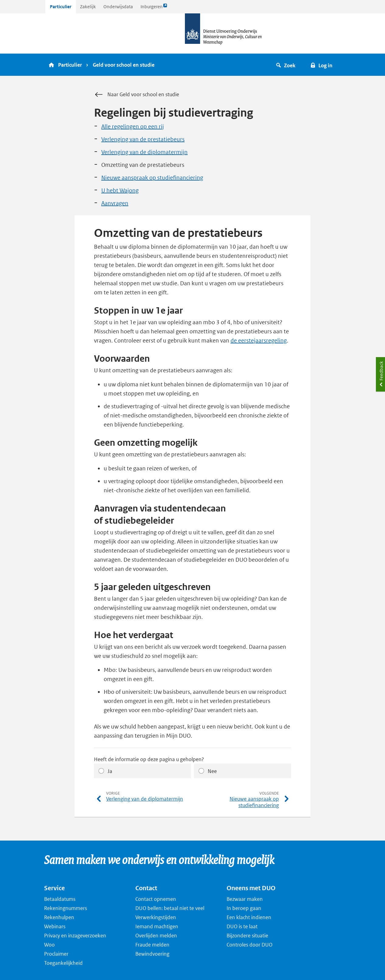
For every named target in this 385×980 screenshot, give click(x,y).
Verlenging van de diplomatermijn (144, 152)
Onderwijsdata (118, 7)
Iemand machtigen (157, 926)
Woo (49, 945)
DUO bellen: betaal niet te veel (170, 908)
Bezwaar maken (245, 899)
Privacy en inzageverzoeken (75, 936)
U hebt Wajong (120, 190)
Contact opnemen (156, 899)
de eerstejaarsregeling (259, 341)
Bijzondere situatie (247, 936)
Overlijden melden (156, 936)
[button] (287, 65)
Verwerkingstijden (156, 917)
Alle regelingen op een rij (133, 126)
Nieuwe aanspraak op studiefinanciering (152, 178)
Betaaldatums (60, 899)
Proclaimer (56, 954)
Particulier (61, 7)
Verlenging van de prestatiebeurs (143, 139)
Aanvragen (115, 203)
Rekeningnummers (66, 908)
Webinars (55, 926)
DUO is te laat (242, 926)
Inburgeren (154, 8)
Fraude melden (152, 945)
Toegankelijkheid (63, 963)
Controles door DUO (250, 945)
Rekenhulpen (59, 917)
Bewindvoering (152, 954)
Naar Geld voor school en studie (137, 95)
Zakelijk (88, 7)
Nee (212, 771)
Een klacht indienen (249, 917)
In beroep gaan (244, 908)
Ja (110, 771)
